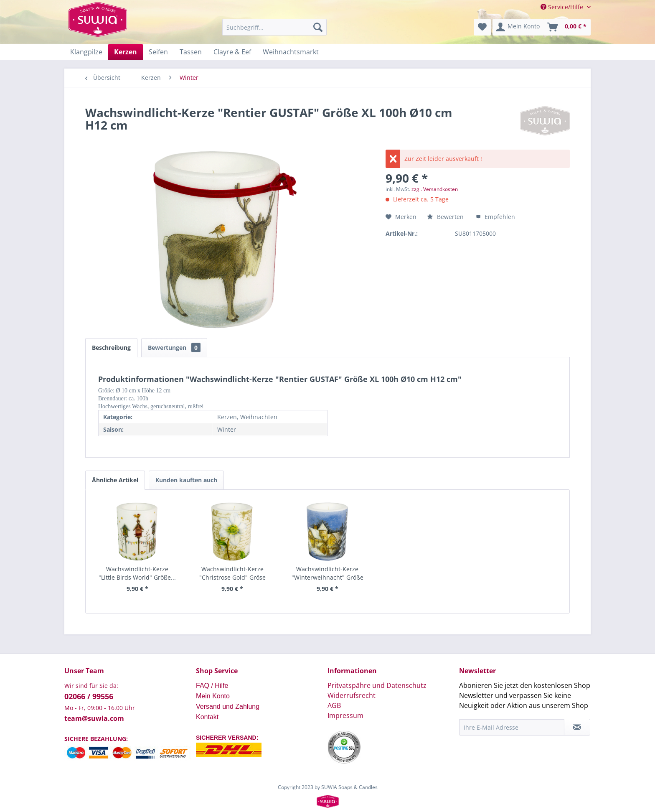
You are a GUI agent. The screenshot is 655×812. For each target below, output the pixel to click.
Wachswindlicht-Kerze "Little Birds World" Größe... (137, 573)
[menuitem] (274, 27)
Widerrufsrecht (352, 695)
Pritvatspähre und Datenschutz (377, 685)
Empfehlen (495, 217)
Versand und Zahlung (228, 706)
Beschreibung (111, 347)
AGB (334, 705)
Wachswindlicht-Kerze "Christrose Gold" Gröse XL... (232, 573)
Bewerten (446, 217)
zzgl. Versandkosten (435, 189)
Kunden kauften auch (186, 480)
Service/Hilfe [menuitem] (563, 7)
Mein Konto (214, 696)
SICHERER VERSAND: (227, 738)
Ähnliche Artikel (115, 480)
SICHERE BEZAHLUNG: (96, 739)
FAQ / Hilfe (213, 686)
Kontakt (207, 717)
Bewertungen (174, 347)
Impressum (345, 715)
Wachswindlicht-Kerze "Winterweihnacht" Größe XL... (327, 573)
